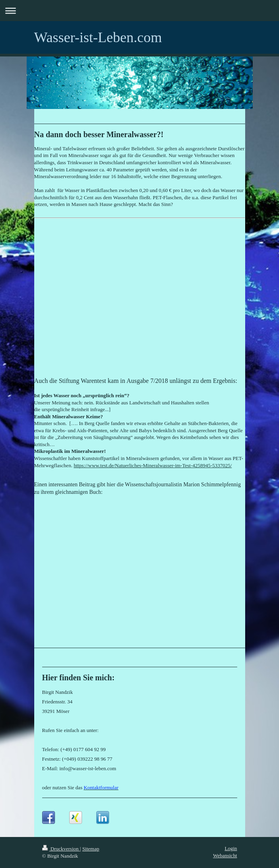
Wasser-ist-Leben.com (98, 37)
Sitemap (91, 849)
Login (231, 848)
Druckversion (61, 849)
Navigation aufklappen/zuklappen (139, 11)
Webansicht (225, 855)
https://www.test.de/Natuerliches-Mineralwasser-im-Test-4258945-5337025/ (153, 465)
